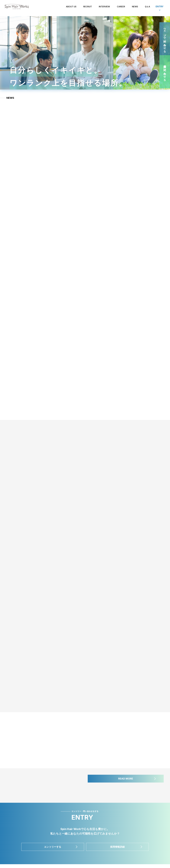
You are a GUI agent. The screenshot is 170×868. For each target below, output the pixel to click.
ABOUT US (71, 8)
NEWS (135, 8)
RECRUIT (88, 8)
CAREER (121, 8)
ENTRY (160, 8)
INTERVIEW (104, 8)
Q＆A (148, 8)
